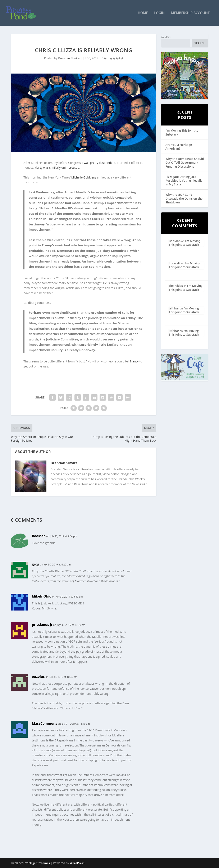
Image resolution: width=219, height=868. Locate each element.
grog (35, 564)
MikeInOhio (42, 596)
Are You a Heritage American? (179, 147)
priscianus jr (42, 625)
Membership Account (190, 13)
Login (159, 13)
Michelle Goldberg (84, 178)
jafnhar (174, 309)
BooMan (39, 536)
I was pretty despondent (99, 163)
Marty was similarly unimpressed (57, 168)
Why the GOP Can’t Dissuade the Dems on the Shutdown (184, 199)
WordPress (77, 863)
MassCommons (44, 724)
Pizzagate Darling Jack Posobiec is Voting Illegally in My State (184, 181)
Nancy (134, 362)
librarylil (175, 263)
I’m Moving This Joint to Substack (182, 133)
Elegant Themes (39, 863)
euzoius (38, 677)
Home (143, 13)
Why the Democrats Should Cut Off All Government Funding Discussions (185, 163)
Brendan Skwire (69, 59)
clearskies (176, 286)
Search (166, 37)
